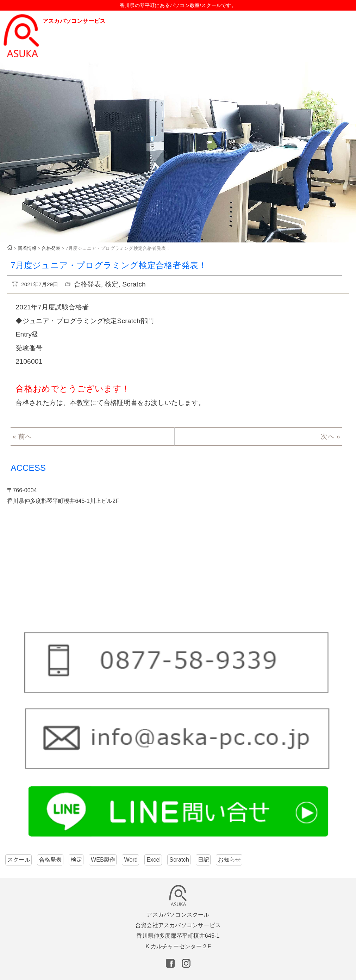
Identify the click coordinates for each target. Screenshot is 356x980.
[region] (178, 152)
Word (131, 860)
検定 (112, 284)
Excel (154, 860)
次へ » (330, 436)
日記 (204, 860)
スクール (19, 860)
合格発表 (88, 284)
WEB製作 (103, 860)
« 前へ (22, 436)
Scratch (134, 284)
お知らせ (229, 860)
